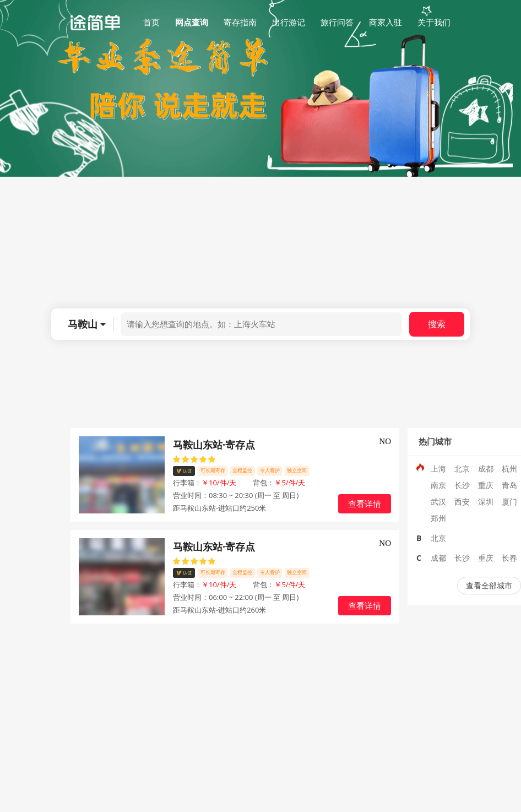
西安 (462, 502)
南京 (438, 485)
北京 (462, 469)
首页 (151, 22)
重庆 (486, 485)
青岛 (509, 485)
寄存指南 (240, 22)
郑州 (438, 518)
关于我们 (434, 22)
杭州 (509, 469)
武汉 (438, 502)
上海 (438, 469)
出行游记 (289, 22)
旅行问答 (337, 22)
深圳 (486, 502)
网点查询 (192, 22)
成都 (486, 469)
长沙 (462, 485)
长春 (509, 558)
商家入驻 (386, 22)
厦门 (509, 502)
